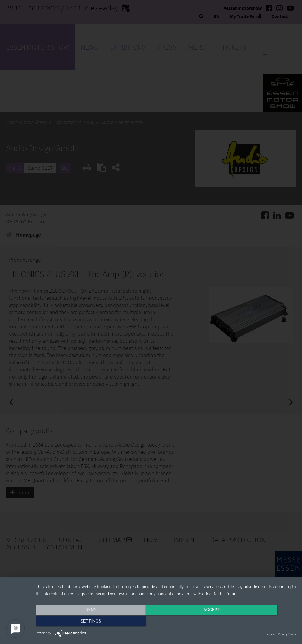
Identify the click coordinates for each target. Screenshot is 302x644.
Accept (166, 622)
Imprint (271, 634)
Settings (257, 622)
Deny (75, 622)
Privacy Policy (287, 634)
